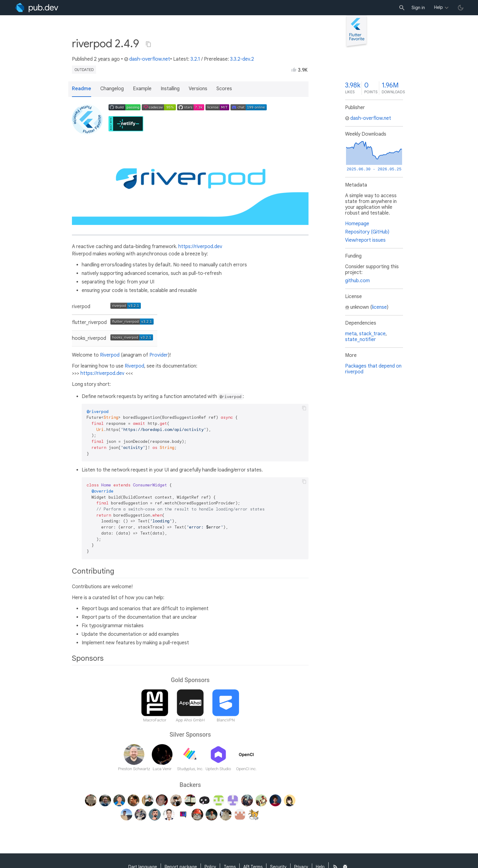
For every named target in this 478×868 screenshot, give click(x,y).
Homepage (357, 224)
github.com (357, 281)
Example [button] (142, 89)
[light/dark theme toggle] (461, 8)
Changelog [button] (112, 89)
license (379, 307)
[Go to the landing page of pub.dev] (37, 8)
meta (351, 334)
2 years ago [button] (107, 59)
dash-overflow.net (147, 59)
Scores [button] (224, 89)
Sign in (418, 8)
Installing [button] (170, 89)
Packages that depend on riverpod (373, 369)
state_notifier (360, 340)
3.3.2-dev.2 (242, 59)
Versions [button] (198, 89)
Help (439, 7)
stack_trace (372, 334)
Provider (159, 355)
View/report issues (365, 240)
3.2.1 (195, 59)
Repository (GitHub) (367, 232)
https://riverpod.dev (200, 247)
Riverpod (110, 355)
